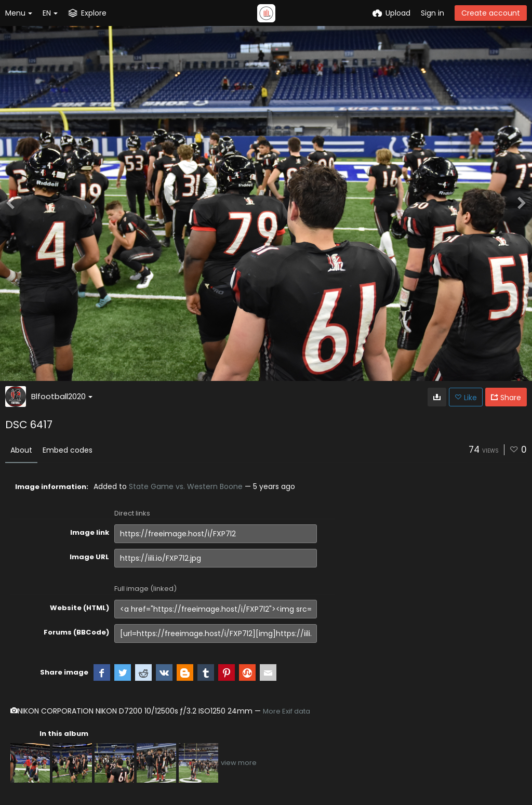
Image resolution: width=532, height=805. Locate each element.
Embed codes (68, 450)
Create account (491, 13)
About (21, 450)
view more (239, 763)
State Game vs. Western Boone (186, 486)
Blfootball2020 (62, 396)
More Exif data (287, 711)
